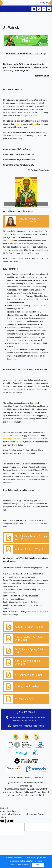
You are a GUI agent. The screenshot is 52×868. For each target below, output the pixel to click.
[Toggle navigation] (49, 9)
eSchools (34, 789)
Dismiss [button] (12, 865)
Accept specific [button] (23, 865)
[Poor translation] (10, 821)
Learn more (37, 861)
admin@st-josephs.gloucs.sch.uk (28, 726)
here (5, 527)
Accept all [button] (38, 865)
